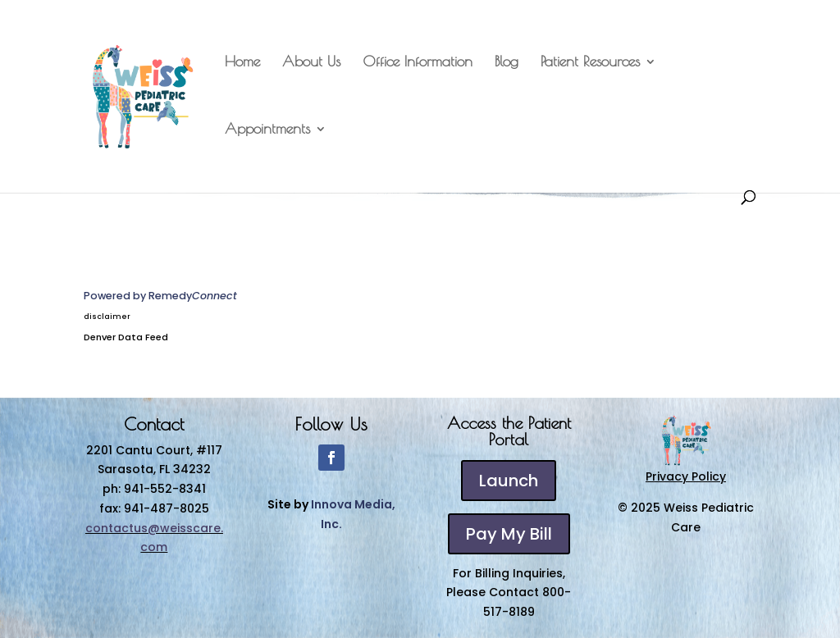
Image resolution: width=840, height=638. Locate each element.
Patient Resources (590, 63)
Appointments (267, 130)
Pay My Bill (509, 534)
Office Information (418, 63)
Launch (509, 481)
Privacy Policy (686, 476)
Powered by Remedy (160, 296)
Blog (507, 63)
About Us (311, 63)
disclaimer (107, 317)
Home (242, 63)
